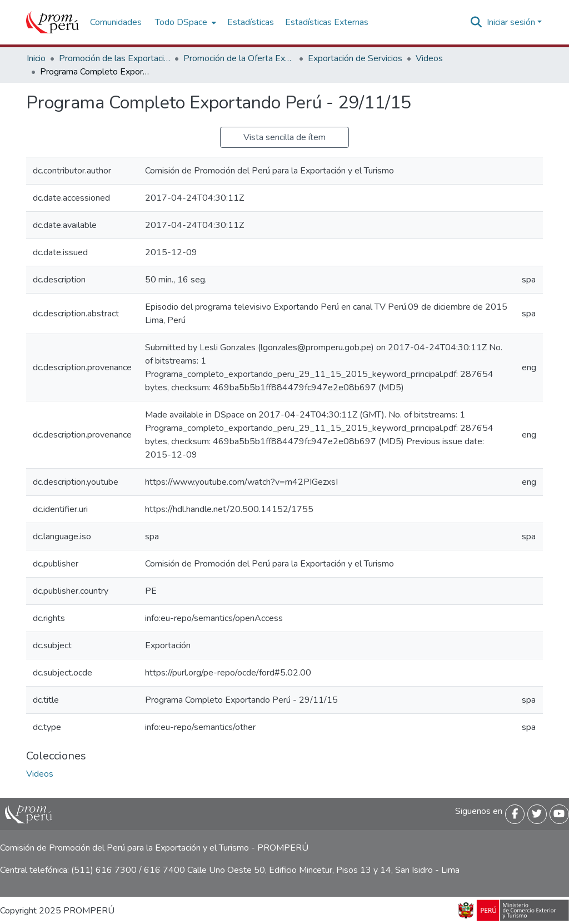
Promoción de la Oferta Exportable (239, 58)
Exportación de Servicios (355, 58)
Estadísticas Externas (327, 22)
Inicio (36, 58)
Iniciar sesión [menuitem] (511, 22)
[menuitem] (184, 22)
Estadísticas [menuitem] (251, 22)
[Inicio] (53, 22)
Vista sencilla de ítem (284, 137)
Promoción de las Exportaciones (114, 58)
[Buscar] (476, 22)
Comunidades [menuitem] (116, 22)
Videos (429, 58)
